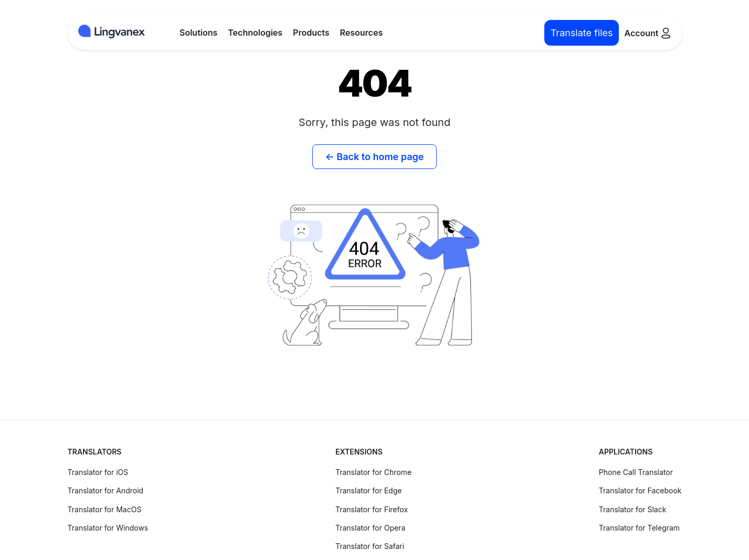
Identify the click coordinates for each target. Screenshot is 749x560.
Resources (362, 33)
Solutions (198, 33)
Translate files (582, 33)
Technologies (255, 33)
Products (311, 33)
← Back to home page (375, 157)
